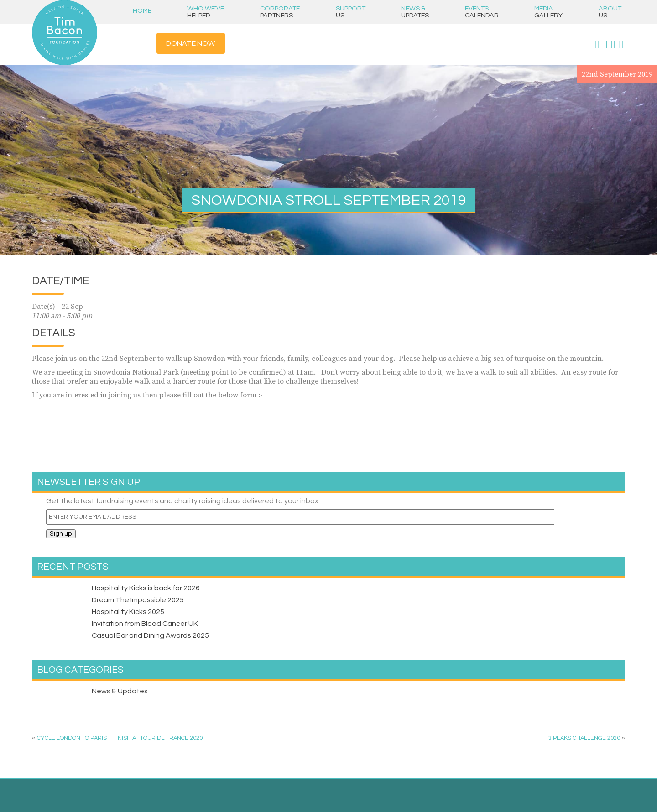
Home (142, 11)
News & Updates (120, 691)
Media (548, 12)
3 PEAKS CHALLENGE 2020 (584, 738)
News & (415, 12)
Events (482, 12)
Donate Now (190, 43)
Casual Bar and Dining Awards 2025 (150, 635)
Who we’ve (206, 12)
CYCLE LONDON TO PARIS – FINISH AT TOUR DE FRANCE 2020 (120, 738)
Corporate (280, 12)
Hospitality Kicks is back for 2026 (146, 588)
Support (351, 12)
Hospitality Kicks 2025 (128, 612)
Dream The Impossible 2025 (138, 600)
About (610, 12)
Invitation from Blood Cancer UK (145, 624)
